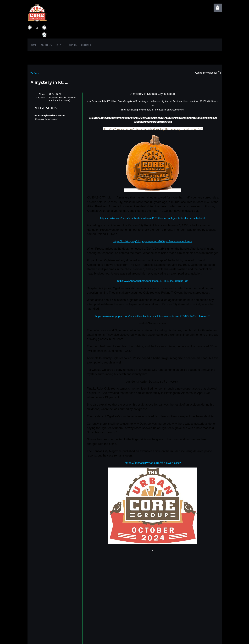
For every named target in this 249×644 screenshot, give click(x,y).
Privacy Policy (98, 614)
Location (41, 97)
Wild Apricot (183, 640)
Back (36, 73)
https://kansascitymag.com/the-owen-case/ (153, 463)
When (42, 94)
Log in (218, 8)
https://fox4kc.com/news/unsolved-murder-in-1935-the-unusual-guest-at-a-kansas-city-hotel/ (153, 218)
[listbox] (208, 73)
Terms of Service (100, 618)
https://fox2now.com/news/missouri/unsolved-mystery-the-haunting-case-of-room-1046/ (153, 129)
